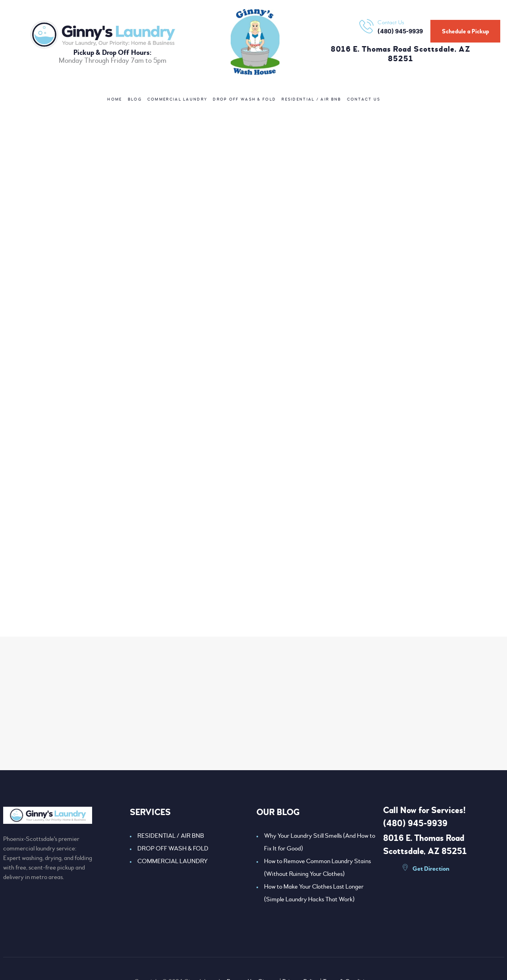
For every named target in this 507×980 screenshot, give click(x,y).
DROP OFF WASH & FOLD (173, 848)
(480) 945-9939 (415, 823)
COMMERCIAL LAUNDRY (173, 861)
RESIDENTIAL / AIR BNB (171, 836)
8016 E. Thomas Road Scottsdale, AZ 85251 (401, 54)
